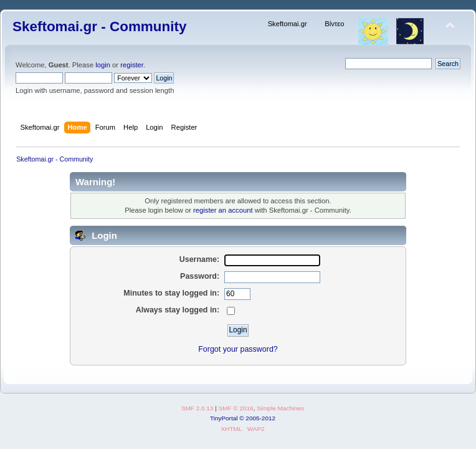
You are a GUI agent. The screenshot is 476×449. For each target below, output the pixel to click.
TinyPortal (224, 418)
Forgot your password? (238, 349)
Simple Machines (280, 408)
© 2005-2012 (257, 418)
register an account (223, 210)
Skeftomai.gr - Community (99, 27)
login (103, 65)
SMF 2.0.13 (198, 408)
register (132, 65)
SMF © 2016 (236, 408)
